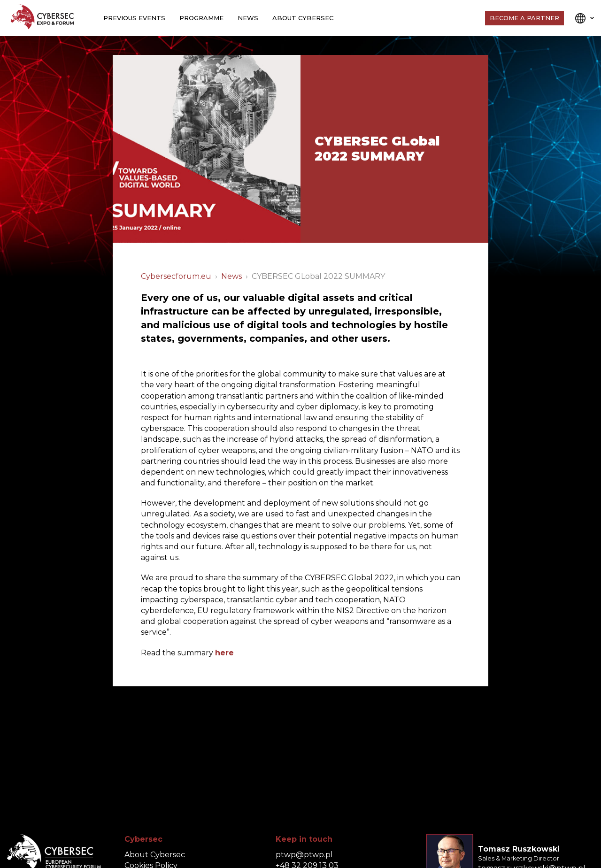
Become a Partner (524, 18)
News (248, 18)
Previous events (134, 18)
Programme (201, 18)
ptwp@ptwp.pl (304, 855)
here (224, 653)
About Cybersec (303, 18)
